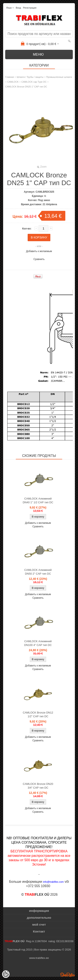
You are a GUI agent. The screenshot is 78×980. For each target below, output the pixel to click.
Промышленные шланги (59, 77)
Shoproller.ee (68, 975)
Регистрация (30, 8)
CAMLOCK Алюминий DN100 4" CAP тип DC (38, 643)
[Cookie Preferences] (6, 974)
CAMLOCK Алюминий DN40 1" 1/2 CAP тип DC (38, 500)
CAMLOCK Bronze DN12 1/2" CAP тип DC (38, 714)
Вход (18, 8)
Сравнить (39, 259)
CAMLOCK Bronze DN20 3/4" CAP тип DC (38, 786)
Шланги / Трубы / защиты (30, 77)
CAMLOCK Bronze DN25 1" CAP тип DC (26, 87)
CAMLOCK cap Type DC (34, 82)
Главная (10, 77)
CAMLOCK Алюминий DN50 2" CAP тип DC (38, 572)
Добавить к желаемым (39, 251)
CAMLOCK (13, 82)
